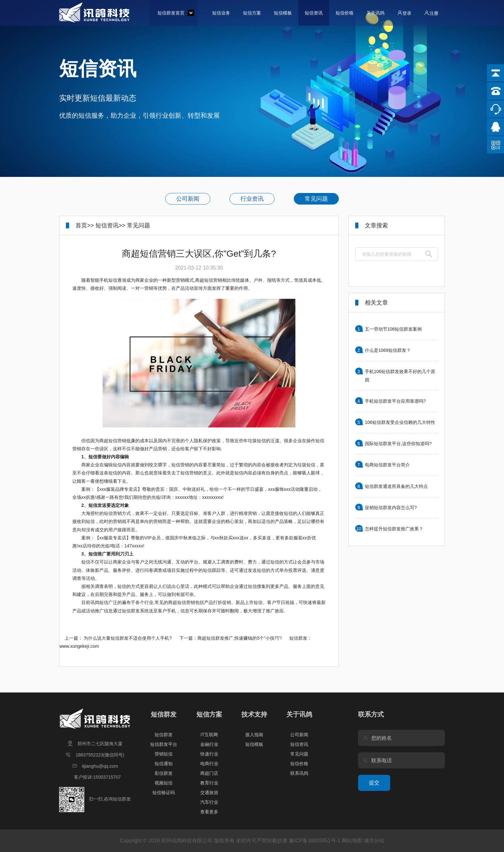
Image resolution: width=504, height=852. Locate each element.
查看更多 (209, 812)
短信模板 (283, 13)
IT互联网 (209, 735)
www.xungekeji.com (79, 646)
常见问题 (316, 199)
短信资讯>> (110, 225)
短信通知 (164, 764)
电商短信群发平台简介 (387, 465)
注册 (431, 13)
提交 (374, 783)
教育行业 (209, 783)
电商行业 (209, 764)
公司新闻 (188, 199)
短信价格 (345, 13)
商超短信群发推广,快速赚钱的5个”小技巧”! (240, 638)
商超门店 (209, 773)
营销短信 (164, 754)
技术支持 (254, 714)
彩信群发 (164, 773)
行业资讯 (252, 199)
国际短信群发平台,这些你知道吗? (398, 444)
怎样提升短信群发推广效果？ (394, 529)
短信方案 (252, 13)
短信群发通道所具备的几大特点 (396, 486)
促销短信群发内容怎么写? (391, 508)
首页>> (85, 225)
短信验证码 (164, 792)
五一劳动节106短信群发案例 (393, 329)
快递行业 (209, 754)
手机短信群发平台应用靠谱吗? (395, 401)
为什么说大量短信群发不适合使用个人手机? (128, 638)
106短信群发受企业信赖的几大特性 (400, 422)
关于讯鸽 (375, 13)
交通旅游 (209, 792)
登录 (404, 13)
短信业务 (221, 13)
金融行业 (209, 744)
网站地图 (352, 841)
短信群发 (164, 714)
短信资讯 (314, 13)
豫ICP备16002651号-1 (315, 841)
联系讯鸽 (299, 773)
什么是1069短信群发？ (388, 350)
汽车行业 (209, 802)
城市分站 (374, 841)
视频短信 (164, 783)
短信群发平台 (164, 744)
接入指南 (254, 735)
